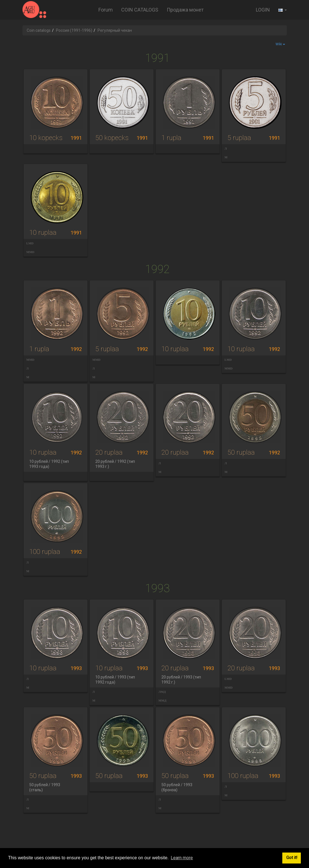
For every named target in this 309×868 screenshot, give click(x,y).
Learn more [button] (182, 858)
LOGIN (263, 10)
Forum (106, 10)
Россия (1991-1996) (74, 30)
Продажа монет (185, 10)
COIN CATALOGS (140, 10)
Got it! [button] (292, 858)
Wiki (280, 44)
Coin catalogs (39, 30)
